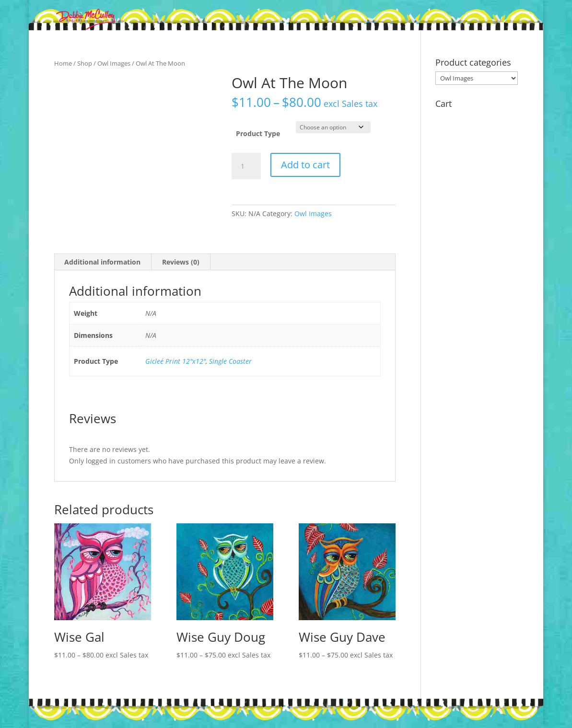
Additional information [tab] (102, 262)
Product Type (258, 133)
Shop (85, 63)
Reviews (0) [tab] (181, 262)
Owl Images (114, 63)
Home (63, 63)
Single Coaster (230, 361)
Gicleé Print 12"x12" (175, 361)
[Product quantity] (246, 166)
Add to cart (305, 165)
